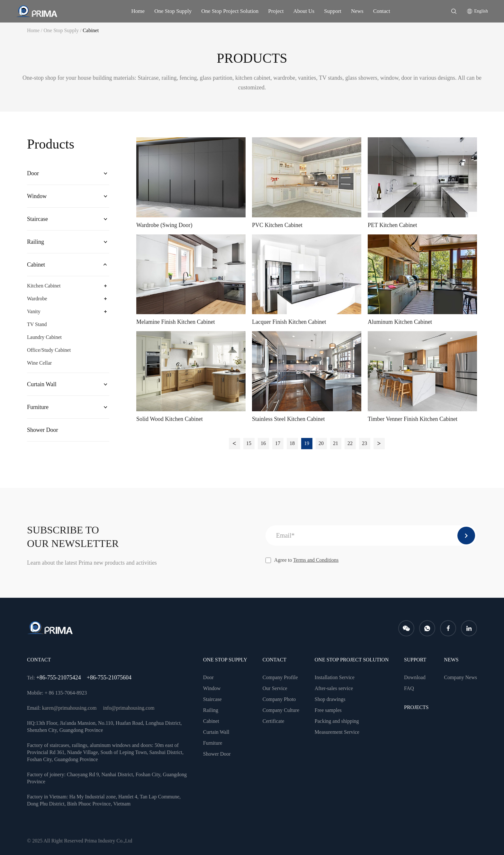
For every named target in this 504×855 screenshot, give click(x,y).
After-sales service (334, 688)
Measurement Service (337, 732)
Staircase (37, 219)
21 (336, 443)
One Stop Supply (173, 11)
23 (364, 443)
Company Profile (280, 677)
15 (249, 443)
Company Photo (279, 699)
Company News (460, 677)
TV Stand (37, 324)
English (481, 11)
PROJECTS (416, 707)
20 (321, 443)
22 (350, 443)
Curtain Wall (42, 384)
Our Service (275, 688)
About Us (304, 11)
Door (33, 173)
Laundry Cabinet (44, 337)
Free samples (328, 710)
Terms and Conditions (316, 560)
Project (276, 11)
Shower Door (43, 430)
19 (307, 443)
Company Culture (281, 710)
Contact (382, 11)
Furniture (38, 407)
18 (292, 443)
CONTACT (274, 660)
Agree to (302, 560)
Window (37, 196)
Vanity (34, 311)
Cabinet (91, 30)
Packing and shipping (337, 721)
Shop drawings (330, 699)
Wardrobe (37, 299)
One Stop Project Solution (230, 11)
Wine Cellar (39, 363)
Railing (36, 242)
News (357, 11)
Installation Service (335, 677)
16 (263, 443)
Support (333, 11)
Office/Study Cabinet (49, 350)
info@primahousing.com (129, 708)
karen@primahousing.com (69, 708)
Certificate (274, 721)
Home (138, 11)
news (451, 660)
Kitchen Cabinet (44, 286)
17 (278, 443)
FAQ (409, 688)
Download (415, 677)
